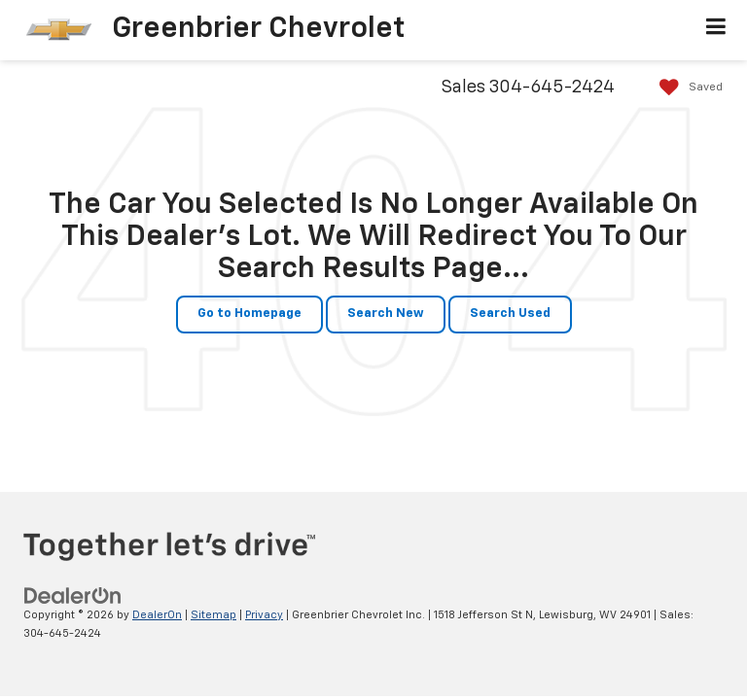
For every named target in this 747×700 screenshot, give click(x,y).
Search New (386, 314)
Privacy (264, 615)
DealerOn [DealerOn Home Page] (157, 615)
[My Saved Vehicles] (686, 88)
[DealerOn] (73, 595)
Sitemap (213, 615)
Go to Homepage (249, 314)
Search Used (510, 314)
